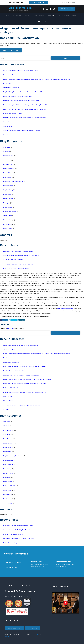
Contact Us (75, 16)
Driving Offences (8, 173)
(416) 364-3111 (38, 2)
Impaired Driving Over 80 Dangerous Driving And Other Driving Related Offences (27, 105)
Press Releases (8, 207)
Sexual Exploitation (9, 75)
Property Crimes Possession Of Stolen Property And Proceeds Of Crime (24, 118)
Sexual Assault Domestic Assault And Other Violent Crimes (21, 70)
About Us (27, 16)
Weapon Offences (9, 126)
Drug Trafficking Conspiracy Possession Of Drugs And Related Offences (24, 92)
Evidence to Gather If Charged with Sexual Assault (18, 251)
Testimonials (51, 16)
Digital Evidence (8, 164)
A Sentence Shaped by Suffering (13, 260)
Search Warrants (8, 122)
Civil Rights (7, 147)
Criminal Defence (8, 156)
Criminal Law (7, 160)
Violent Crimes (8, 229)
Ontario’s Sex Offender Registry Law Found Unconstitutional (21, 255)
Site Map (7, 636)
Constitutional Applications (11, 88)
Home (8, 16)
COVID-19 (6, 151)
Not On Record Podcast (68, 2)
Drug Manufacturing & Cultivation (13, 181)
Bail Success (7, 83)
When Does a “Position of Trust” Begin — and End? (18, 264)
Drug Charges (7, 177)
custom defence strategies (65, 309)
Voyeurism (6, 135)
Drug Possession (8, 186)
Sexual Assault (8, 216)
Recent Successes (39, 16)
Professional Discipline (10, 211)
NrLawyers (7, 203)
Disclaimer (38, 635)
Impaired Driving (8, 199)
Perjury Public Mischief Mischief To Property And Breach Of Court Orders (25, 109)
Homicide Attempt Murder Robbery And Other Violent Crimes (21, 101)
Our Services (17, 16)
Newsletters (32, 628)
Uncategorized (8, 220)
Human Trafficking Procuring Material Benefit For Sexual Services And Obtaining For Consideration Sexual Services (37, 79)
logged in (10, 328)
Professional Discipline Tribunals (13, 113)
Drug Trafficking (8, 190)
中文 (39, 22)
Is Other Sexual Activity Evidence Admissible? (17, 268)
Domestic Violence (9, 168)
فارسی (45, 22)
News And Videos (63, 16)
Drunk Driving (7, 194)
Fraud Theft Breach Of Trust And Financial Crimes (18, 96)
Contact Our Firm (67, 9)
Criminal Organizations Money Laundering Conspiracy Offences (22, 130)
